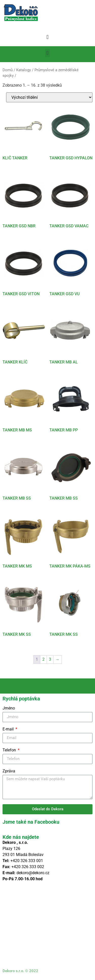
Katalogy (24, 70)
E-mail (9, 729)
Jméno (9, 708)
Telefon (10, 750)
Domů (8, 70)
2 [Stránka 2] (43, 659)
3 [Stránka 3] (50, 659)
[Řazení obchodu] (49, 97)
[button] (48, 37)
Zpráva (9, 771)
